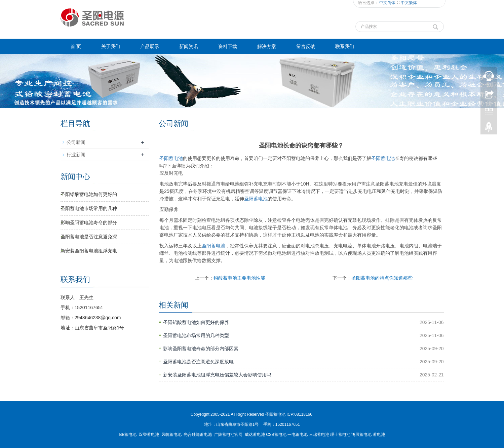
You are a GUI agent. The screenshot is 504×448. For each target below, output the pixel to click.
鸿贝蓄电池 (361, 435)
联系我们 (345, 46)
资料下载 (228, 46)
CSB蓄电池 (276, 435)
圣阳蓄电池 (171, 158)
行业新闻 (76, 155)
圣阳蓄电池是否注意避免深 (89, 237)
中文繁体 (409, 3)
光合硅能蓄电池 (198, 435)
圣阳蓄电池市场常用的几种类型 (196, 335)
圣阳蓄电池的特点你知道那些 (382, 278)
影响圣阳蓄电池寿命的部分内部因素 (201, 349)
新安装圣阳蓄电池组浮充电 (89, 251)
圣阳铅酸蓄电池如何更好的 (89, 194)
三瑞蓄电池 (319, 435)
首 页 (76, 46)
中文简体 (388, 3)
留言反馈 (306, 46)
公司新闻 (76, 142)
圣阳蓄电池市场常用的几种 (89, 208)
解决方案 (267, 46)
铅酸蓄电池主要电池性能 (239, 278)
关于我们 (111, 46)
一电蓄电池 (298, 435)
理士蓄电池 (340, 435)
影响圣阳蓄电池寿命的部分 (89, 222)
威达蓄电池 (255, 435)
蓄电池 (383, 158)
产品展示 (150, 46)
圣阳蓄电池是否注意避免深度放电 (198, 362)
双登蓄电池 (149, 435)
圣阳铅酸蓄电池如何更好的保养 (196, 322)
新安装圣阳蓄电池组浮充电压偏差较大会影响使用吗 (217, 375)
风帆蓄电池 (171, 435)
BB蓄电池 (128, 435)
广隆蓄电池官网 (228, 435)
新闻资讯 (189, 46)
